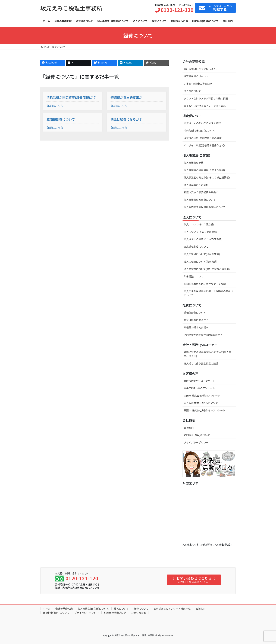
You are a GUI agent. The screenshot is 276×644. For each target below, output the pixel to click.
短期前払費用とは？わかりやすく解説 (205, 284)
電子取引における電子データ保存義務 (205, 106)
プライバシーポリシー (196, 442)
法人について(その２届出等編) (201, 232)
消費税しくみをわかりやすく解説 (202, 123)
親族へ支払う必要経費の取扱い (201, 192)
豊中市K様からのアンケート (199, 388)
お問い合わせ (139, 613)
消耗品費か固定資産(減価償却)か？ (71, 97)
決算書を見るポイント (196, 76)
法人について (121, 609)
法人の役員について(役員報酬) (201, 262)
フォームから (215, 8)
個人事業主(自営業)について (93, 609)
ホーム (47, 609)
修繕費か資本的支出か (126, 97)
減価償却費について (61, 119)
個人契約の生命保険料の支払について (205, 207)
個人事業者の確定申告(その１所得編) (204, 170)
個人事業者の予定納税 (196, 185)
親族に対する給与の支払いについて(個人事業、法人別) (208, 354)
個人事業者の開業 (194, 163)
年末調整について (194, 276)
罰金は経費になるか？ (126, 119)
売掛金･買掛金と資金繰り (198, 84)
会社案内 (189, 428)
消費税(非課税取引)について (199, 130)
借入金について (192, 91)
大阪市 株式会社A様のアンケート (202, 396)
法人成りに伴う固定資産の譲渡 (201, 363)
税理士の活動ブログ (115, 613)
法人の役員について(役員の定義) (202, 254)
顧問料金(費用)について (197, 435)
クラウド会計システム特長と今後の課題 (206, 98)
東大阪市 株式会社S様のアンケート (203, 403)
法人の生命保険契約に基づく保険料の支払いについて (208, 293)
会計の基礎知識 (64, 609)
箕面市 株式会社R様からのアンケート (204, 410)
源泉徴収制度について (196, 247)
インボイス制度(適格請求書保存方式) (204, 145)
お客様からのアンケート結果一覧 (172, 609)
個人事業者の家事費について (200, 200)
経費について (141, 609)
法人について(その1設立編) (199, 224)
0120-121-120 (174, 10)
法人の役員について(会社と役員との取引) (207, 269)
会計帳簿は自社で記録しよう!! (201, 69)
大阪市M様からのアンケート (200, 381)
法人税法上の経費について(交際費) (203, 239)
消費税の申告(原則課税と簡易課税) (203, 138)
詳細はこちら (55, 106)
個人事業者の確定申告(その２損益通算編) (207, 177)
